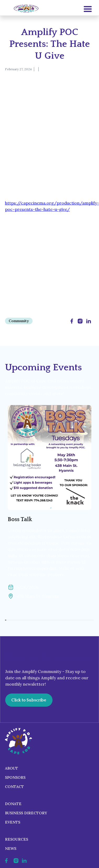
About (12, 768)
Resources (17, 839)
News (11, 849)
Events (13, 822)
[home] (25, 9)
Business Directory (26, 813)
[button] (88, 9)
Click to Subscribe (29, 700)
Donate (13, 804)
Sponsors (15, 777)
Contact (14, 787)
